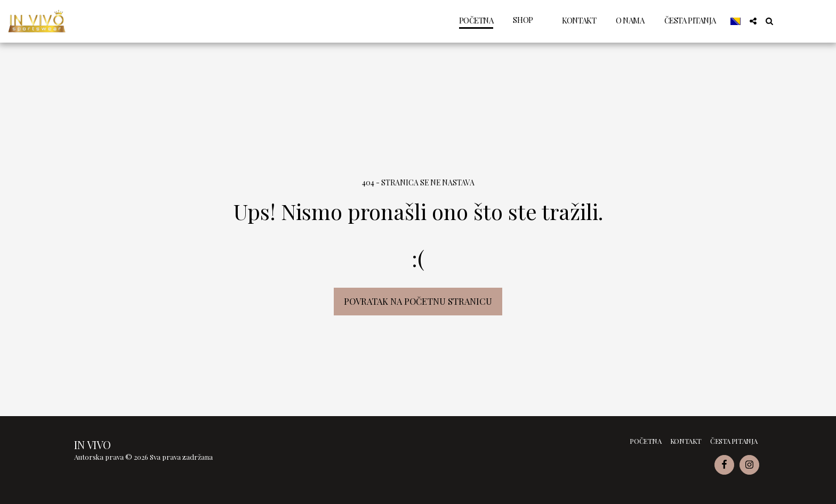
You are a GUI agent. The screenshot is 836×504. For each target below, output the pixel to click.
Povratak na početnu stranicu (418, 301)
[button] (753, 21)
